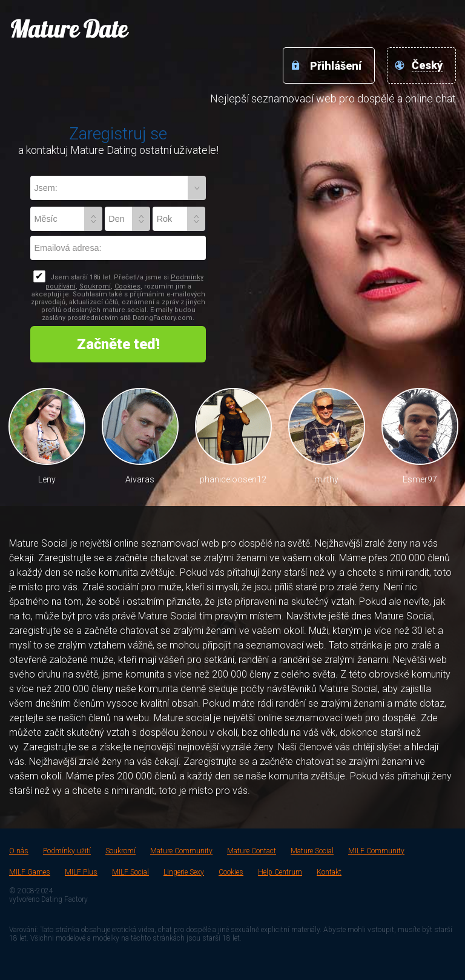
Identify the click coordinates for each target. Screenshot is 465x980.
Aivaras (140, 479)
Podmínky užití (67, 851)
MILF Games (30, 872)
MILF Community (376, 851)
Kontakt (329, 872)
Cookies (127, 286)
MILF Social (130, 872)
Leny (47, 479)
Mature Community (181, 851)
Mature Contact (252, 851)
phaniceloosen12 (233, 479)
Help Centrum (280, 872)
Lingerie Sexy (184, 872)
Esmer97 (420, 479)
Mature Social (312, 851)
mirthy (326, 479)
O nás (19, 851)
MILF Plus (81, 872)
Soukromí (95, 286)
